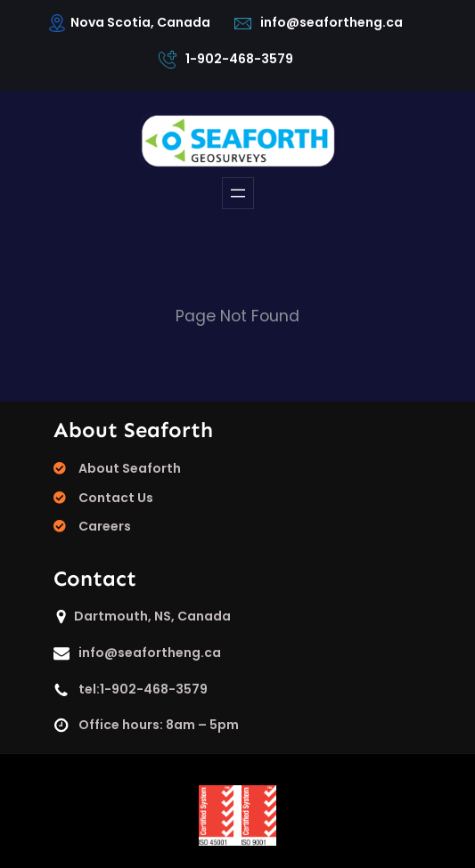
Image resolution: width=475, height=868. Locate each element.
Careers (105, 526)
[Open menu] (238, 193)
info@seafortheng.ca (332, 22)
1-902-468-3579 (239, 59)
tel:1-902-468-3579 (143, 689)
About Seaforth (130, 468)
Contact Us (116, 498)
